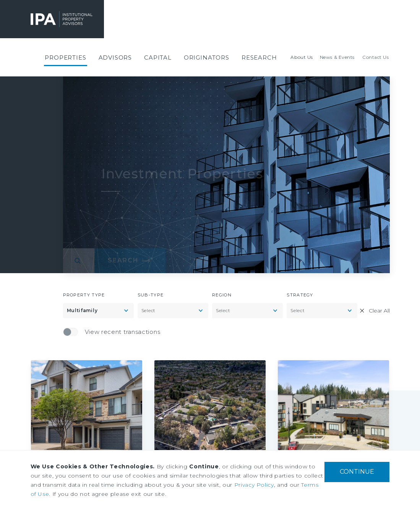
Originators (207, 57)
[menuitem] (65, 57)
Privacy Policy (254, 485)
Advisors (115, 57)
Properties (65, 57)
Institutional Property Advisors (46, 19)
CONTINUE (357, 472)
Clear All (379, 311)
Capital (158, 57)
